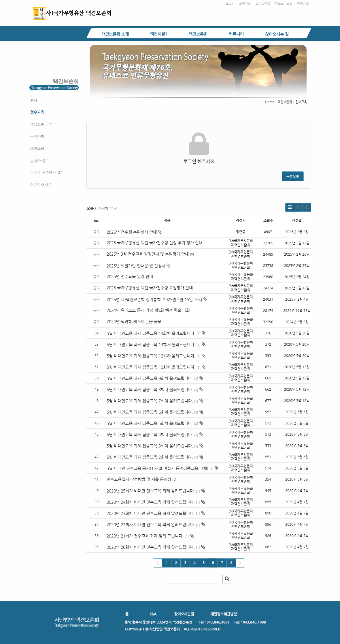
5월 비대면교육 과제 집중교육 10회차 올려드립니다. (151, 367)
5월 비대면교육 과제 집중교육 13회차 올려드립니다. (151, 345)
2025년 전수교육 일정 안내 (130, 276)
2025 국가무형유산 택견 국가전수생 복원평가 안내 (150, 288)
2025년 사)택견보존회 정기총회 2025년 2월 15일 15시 (157, 299)
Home (270, 102)
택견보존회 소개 (115, 34)
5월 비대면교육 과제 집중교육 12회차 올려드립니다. (151, 356)
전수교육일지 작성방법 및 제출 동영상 (139, 479)
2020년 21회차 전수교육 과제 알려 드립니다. (145, 536)
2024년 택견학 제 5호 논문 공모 (134, 321)
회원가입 (245, 4)
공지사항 (37, 136)
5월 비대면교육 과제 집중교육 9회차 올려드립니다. (150, 378)
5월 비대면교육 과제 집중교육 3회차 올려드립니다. (150, 446)
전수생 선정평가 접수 (47, 172)
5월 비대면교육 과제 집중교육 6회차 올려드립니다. (150, 412)
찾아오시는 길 (277, 34)
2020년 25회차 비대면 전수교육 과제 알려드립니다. (151, 491)
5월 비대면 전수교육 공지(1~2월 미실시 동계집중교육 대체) (157, 468)
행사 (34, 100)
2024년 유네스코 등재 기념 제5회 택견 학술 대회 (148, 310)
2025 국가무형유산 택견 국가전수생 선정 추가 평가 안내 (155, 243)
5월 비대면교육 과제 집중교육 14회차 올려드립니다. (151, 333)
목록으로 (293, 176)
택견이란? (159, 34)
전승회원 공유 (41, 124)
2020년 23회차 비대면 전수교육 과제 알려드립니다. (151, 513)
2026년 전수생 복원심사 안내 (134, 232)
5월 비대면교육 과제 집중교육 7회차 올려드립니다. (150, 401)
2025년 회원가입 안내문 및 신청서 (138, 266)
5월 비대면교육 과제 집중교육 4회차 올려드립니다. (150, 435)
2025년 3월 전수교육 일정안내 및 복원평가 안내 (148, 254)
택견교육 (37, 148)
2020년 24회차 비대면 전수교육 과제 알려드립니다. (151, 502)
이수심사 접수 (41, 185)
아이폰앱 (303, 4)
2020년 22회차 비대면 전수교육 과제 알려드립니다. (151, 525)
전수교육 (37, 112)
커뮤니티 (236, 34)
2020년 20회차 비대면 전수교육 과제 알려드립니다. (151, 547)
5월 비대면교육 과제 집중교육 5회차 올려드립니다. (150, 423)
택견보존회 (198, 34)
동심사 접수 (39, 161)
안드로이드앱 (284, 4)
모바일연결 (263, 4)
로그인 (230, 4)
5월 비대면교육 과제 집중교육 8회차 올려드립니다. (150, 390)
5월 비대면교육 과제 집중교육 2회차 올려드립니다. (150, 457)
